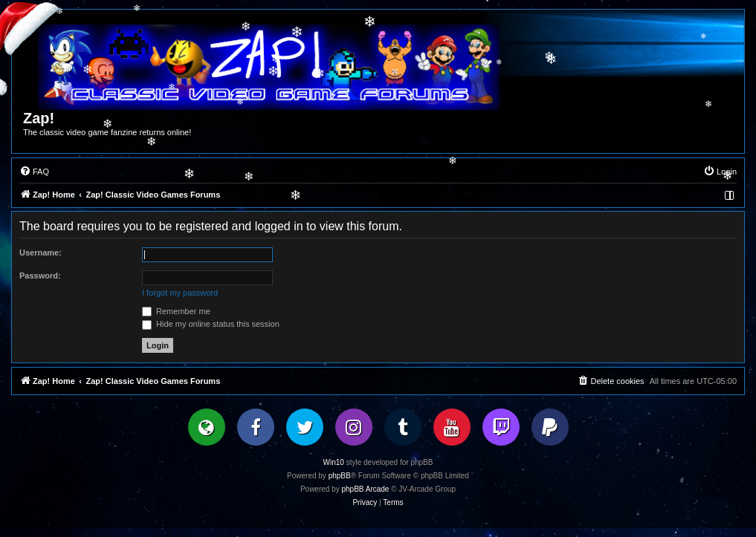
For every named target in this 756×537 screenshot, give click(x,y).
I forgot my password (180, 293)
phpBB (340, 476)
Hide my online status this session (211, 324)
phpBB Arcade (366, 489)
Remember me (176, 311)
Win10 (334, 462)
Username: (41, 253)
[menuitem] (34, 172)
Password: (40, 276)
